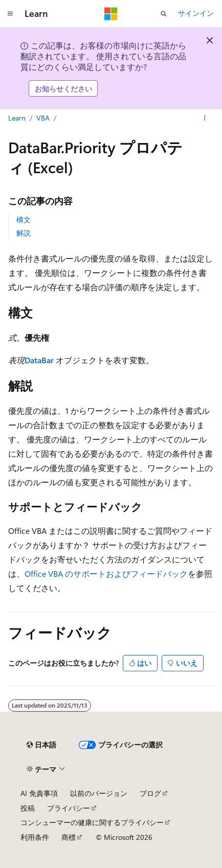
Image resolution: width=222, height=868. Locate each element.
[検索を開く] (164, 14)
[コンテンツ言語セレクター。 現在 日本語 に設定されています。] (41, 745)
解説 (24, 233)
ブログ (150, 793)
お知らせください (63, 89)
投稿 (28, 808)
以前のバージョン (99, 793)
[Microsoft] (111, 14)
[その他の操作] (205, 119)
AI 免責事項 (39, 793)
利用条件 (35, 837)
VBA (43, 118)
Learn (17, 118)
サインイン (196, 13)
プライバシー (69, 808)
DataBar (39, 360)
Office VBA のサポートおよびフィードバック (106, 573)
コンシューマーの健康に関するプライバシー (92, 822)
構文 (24, 219)
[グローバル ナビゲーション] (10, 14)
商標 (69, 837)
